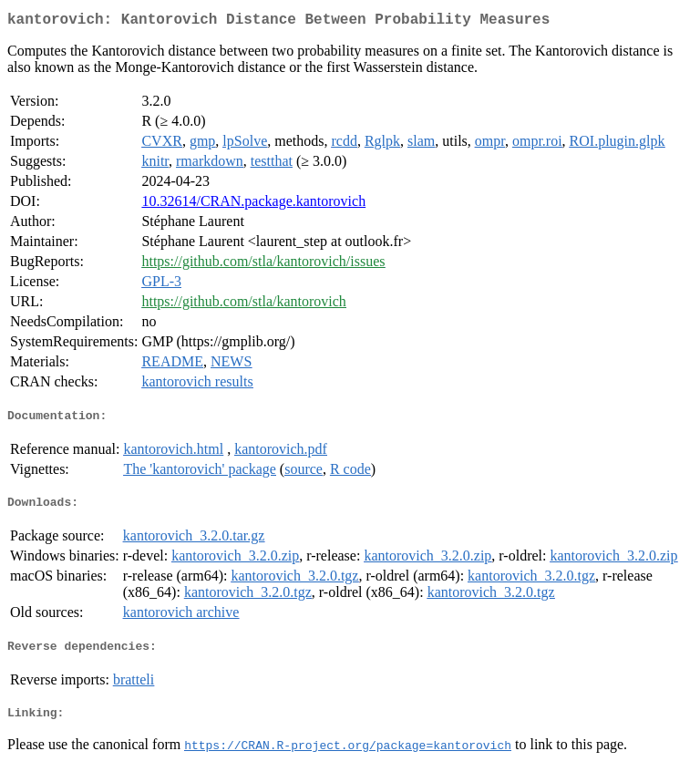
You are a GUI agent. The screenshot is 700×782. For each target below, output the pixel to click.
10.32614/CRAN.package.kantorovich (253, 205)
